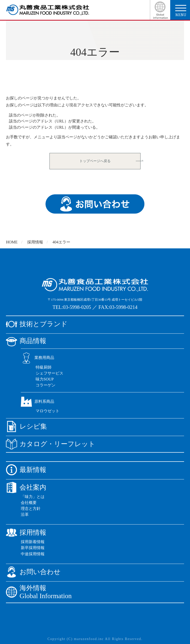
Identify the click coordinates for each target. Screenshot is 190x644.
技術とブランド (37, 324)
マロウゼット (47, 411)
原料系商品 (37, 401)
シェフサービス (49, 373)
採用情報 (35, 242)
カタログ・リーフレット (51, 444)
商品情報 (26, 341)
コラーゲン (46, 385)
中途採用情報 (33, 554)
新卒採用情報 (33, 548)
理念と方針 (31, 509)
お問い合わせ (33, 572)
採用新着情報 (33, 542)
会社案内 (26, 487)
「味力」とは (33, 497)
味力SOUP (45, 379)
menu (181, 11)
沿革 (25, 514)
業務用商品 (37, 358)
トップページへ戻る (95, 161)
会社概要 (29, 503)
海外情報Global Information (39, 592)
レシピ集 (26, 426)
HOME (12, 242)
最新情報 (26, 470)
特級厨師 (44, 367)
